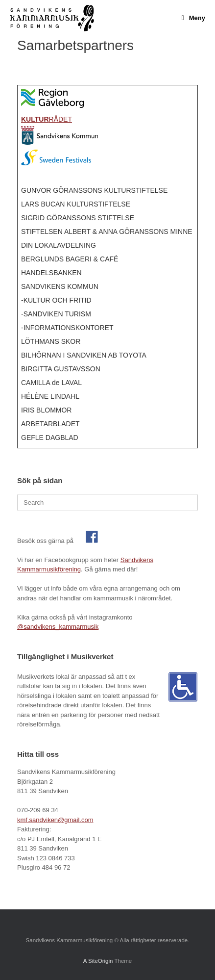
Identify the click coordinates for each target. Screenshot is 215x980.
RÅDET (47, 119)
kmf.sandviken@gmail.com (55, 820)
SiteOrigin (101, 961)
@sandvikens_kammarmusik (58, 627)
